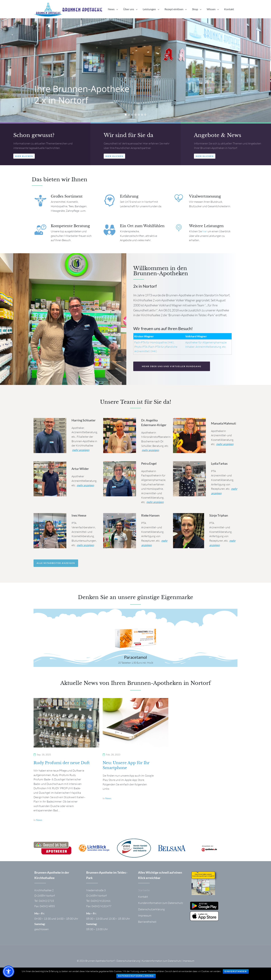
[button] (24, 160)
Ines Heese (79, 519)
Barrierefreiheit (147, 925)
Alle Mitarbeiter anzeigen (56, 566)
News (39, 823)
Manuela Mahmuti (224, 427)
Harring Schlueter (84, 424)
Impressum (145, 919)
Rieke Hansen (150, 519)
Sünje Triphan (219, 519)
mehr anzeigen (81, 453)
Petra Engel (149, 467)
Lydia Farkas (219, 467)
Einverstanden (236, 972)
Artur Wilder (80, 472)
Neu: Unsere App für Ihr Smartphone (126, 769)
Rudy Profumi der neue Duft (62, 766)
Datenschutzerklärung (151, 913)
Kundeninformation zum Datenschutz (161, 906)
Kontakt (143, 900)
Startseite (144, 894)
